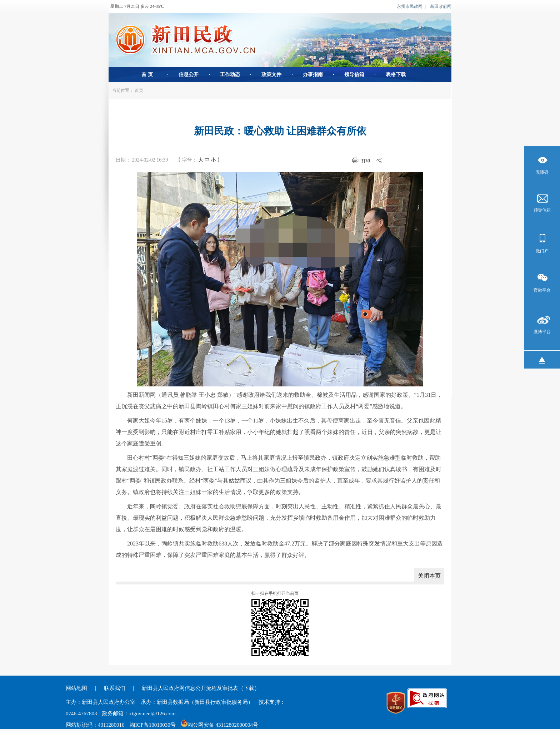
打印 (366, 161)
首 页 (147, 75)
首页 (139, 90)
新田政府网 (441, 6)
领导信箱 (354, 75)
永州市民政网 (410, 6)
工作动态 (230, 75)
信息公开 (189, 75)
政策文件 (271, 75)
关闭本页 (429, 576)
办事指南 (313, 75)
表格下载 (396, 75)
